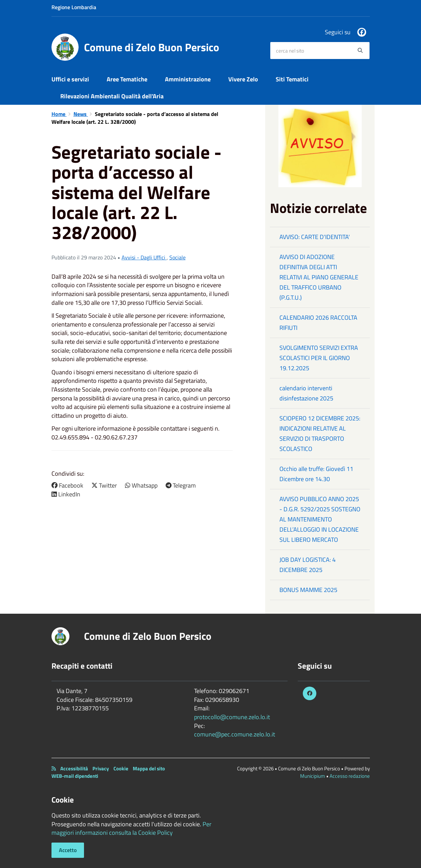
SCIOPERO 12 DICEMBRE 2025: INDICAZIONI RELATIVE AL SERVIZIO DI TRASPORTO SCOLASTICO (320, 433)
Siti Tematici (292, 79)
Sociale (177, 257)
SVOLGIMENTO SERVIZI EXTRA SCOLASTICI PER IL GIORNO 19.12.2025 (319, 358)
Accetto (68, 850)
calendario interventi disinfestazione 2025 (306, 393)
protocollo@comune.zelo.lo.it (232, 717)
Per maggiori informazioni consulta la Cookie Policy (131, 828)
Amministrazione (188, 79)
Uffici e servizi (70, 79)
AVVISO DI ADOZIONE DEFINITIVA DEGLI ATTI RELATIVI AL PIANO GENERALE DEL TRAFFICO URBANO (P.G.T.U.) (319, 277)
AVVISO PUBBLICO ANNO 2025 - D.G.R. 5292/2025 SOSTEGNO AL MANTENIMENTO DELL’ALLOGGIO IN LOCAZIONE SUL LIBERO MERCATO (320, 519)
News (81, 114)
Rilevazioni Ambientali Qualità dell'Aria (112, 96)
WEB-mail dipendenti (75, 776)
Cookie (121, 768)
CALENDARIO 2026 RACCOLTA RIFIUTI (318, 323)
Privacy (101, 768)
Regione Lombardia (74, 7)
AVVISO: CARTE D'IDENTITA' (315, 237)
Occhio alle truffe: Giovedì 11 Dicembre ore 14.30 (316, 474)
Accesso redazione (350, 776)
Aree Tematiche (127, 79)
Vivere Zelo (243, 79)
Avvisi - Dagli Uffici (144, 257)
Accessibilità (74, 768)
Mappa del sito (149, 768)
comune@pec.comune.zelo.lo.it (235, 734)
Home (59, 114)
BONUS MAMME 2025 (308, 590)
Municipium (313, 776)
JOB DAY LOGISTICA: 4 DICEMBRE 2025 (308, 565)
